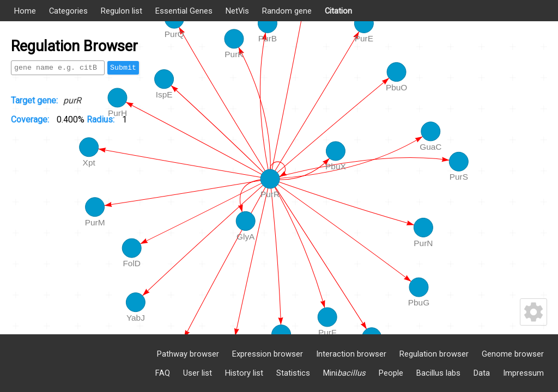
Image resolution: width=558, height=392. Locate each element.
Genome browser (513, 354)
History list (244, 373)
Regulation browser (434, 354)
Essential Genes (184, 11)
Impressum (523, 373)
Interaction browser (351, 354)
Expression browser (268, 354)
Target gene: (34, 100)
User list (198, 373)
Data (482, 373)
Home (25, 11)
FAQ (163, 373)
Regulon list (122, 11)
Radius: (102, 120)
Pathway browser (188, 354)
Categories (68, 11)
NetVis (237, 11)
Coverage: (31, 120)
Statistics (293, 373)
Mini (344, 373)
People (391, 373)
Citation (338, 11)
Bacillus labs (438, 373)
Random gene (287, 11)
